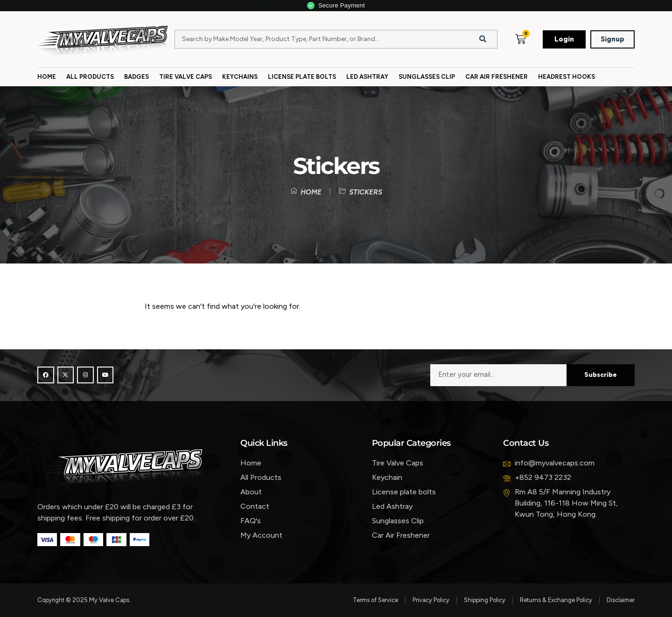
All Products (90, 77)
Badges (136, 77)
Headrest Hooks (567, 77)
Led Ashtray (367, 77)
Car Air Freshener (497, 77)
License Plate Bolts (302, 77)
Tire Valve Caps (185, 77)
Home (47, 77)
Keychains (240, 77)
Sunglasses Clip (427, 77)
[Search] (483, 39)
